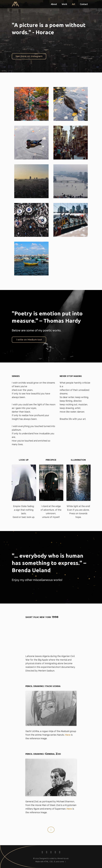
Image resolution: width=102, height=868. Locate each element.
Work (64, 4)
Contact (84, 4)
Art (74, 4)
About (54, 4)
